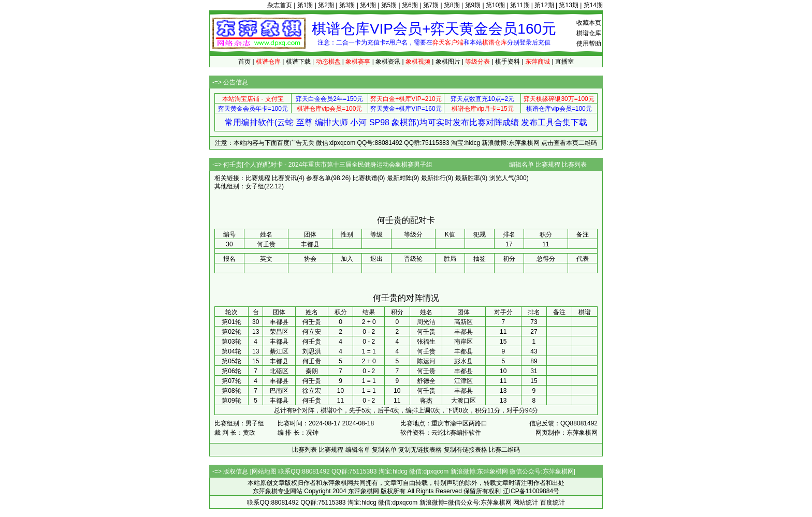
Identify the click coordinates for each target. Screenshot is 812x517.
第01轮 (231, 322)
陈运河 (426, 361)
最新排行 (433, 178)
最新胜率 (468, 178)
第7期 (431, 5)
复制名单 (384, 450)
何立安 (312, 332)
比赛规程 (548, 165)
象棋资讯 (388, 62)
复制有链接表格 (466, 450)
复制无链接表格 (420, 450)
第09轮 (231, 401)
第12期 (544, 5)
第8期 (452, 5)
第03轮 (231, 342)
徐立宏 (312, 391)
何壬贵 (312, 322)
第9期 (473, 5)
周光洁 (426, 322)
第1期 (305, 5)
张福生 (426, 342)
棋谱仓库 (589, 33)
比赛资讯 (284, 178)
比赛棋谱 (365, 178)
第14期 (593, 5)
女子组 (255, 186)
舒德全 (426, 381)
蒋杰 (426, 401)
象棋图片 (448, 62)
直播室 (564, 62)
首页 (244, 62)
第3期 (347, 5)
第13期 (568, 5)
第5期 (389, 5)
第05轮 (231, 361)
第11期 (520, 5)
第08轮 (231, 391)
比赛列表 (574, 165)
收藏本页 (589, 23)
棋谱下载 (298, 62)
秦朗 (312, 371)
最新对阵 (399, 178)
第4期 (368, 5)
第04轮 (231, 351)
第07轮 (231, 381)
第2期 (326, 5)
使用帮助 (589, 43)
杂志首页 (280, 5)
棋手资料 (508, 62)
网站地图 (264, 471)
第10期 (495, 5)
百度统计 (553, 503)
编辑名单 (521, 165)
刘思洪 (312, 351)
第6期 (410, 5)
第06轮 (231, 371)
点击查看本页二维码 (569, 143)
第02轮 (231, 332)
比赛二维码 (504, 450)
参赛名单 (318, 178)
